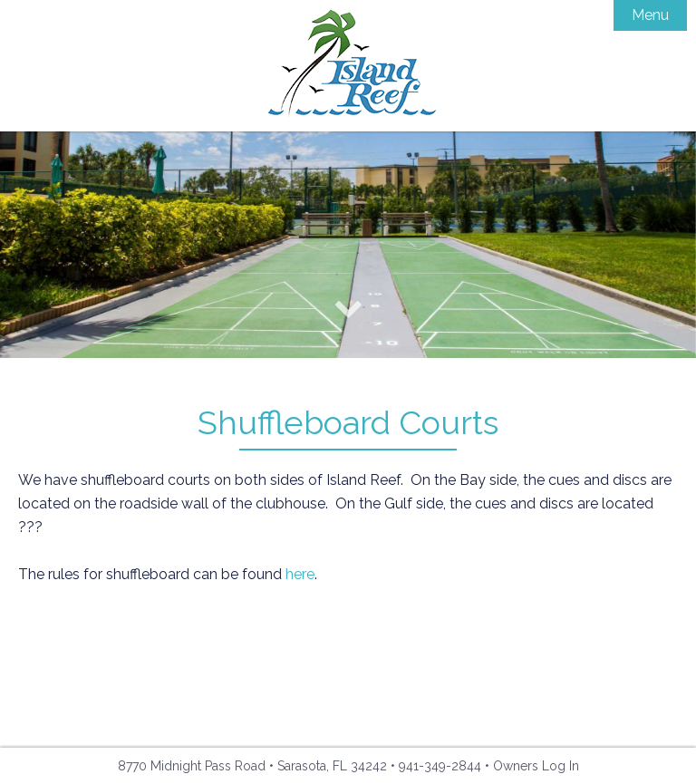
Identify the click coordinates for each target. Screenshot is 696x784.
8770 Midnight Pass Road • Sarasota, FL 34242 (252, 766)
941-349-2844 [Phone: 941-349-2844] (440, 766)
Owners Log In (536, 766)
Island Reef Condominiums (348, 66)
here (300, 574)
